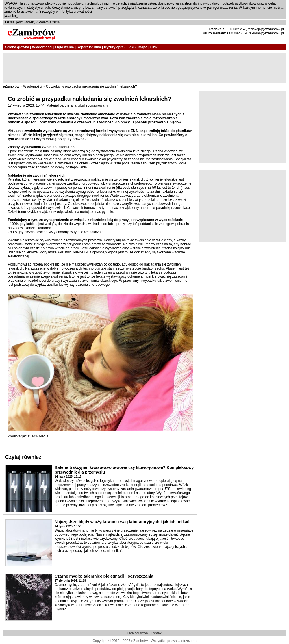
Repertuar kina (89, 47)
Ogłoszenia (64, 47)
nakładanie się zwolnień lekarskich (118, 179)
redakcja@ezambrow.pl (266, 29)
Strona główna (17, 47)
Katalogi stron (137, 633)
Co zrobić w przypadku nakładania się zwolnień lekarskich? (91, 86)
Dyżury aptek (115, 47)
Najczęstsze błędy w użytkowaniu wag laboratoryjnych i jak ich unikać (122, 522)
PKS (132, 47)
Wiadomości (42, 47)
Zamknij (11, 16)
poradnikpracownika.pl (173, 208)
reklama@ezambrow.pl (266, 33)
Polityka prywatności (76, 12)
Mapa (143, 47)
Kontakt (156, 633)
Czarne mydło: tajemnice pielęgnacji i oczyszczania (104, 576)
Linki (154, 47)
